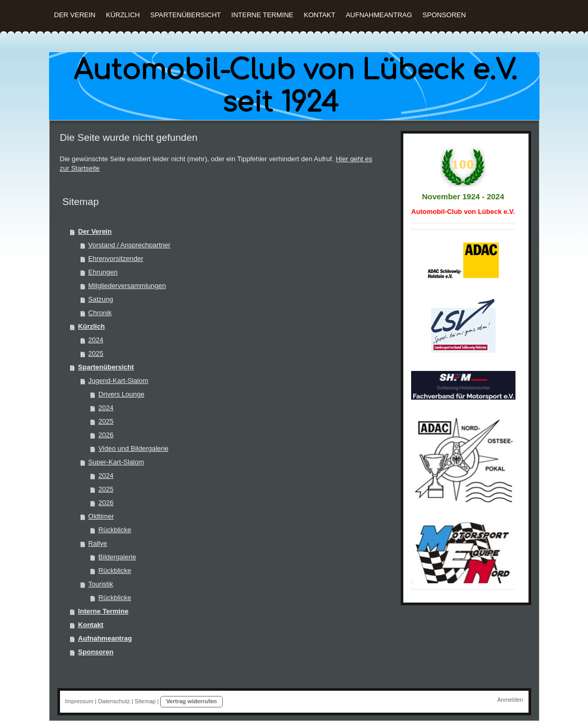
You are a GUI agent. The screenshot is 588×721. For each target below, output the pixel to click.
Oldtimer (101, 516)
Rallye (98, 543)
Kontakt (91, 625)
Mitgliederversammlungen (127, 286)
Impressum (79, 701)
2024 (96, 340)
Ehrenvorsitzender (116, 259)
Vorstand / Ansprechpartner (129, 245)
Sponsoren (96, 652)
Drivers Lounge (122, 394)
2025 (96, 353)
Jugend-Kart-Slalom (118, 381)
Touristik (101, 584)
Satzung (101, 299)
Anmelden (510, 700)
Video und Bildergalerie (134, 448)
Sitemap (145, 701)
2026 (106, 435)
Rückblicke (115, 530)
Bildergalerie (117, 557)
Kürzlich (92, 326)
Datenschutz (114, 701)
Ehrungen (103, 272)
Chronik (100, 313)
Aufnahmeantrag (105, 638)
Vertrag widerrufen (191, 701)
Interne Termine (104, 611)
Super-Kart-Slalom (116, 462)
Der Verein (95, 231)
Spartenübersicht (106, 367)
